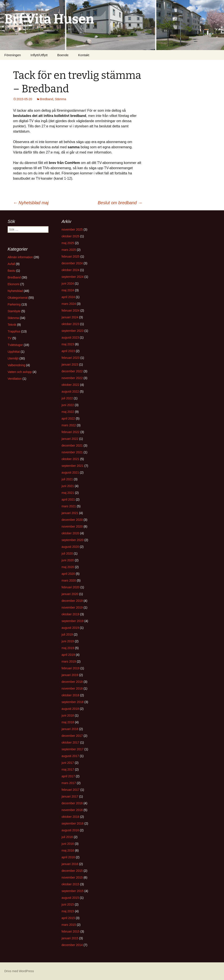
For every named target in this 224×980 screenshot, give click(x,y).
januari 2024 (70, 317)
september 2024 (73, 277)
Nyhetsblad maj (31, 203)
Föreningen (13, 55)
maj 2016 (68, 850)
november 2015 (72, 877)
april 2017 (68, 776)
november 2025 (72, 229)
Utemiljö (13, 358)
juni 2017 (68, 763)
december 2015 (72, 871)
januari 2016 (70, 864)
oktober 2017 (70, 742)
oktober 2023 (70, 324)
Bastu (12, 271)
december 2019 (72, 601)
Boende (63, 55)
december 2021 (72, 445)
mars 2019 (69, 661)
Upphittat (14, 352)
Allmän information (20, 257)
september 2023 (73, 331)
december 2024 (72, 263)
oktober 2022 (70, 385)
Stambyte (14, 311)
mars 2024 (69, 304)
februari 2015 (71, 931)
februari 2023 (71, 358)
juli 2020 (67, 553)
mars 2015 (69, 925)
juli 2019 (67, 634)
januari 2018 (70, 729)
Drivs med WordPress (19, 971)
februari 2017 (71, 790)
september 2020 (73, 540)
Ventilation (15, 379)
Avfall (11, 264)
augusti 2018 (70, 709)
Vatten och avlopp (20, 372)
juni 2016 (68, 844)
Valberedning (16, 365)
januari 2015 (70, 938)
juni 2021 (68, 486)
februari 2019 (71, 668)
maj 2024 (68, 290)
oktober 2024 (70, 270)
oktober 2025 (70, 236)
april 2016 (68, 857)
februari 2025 (71, 256)
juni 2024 (68, 283)
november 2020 (72, 526)
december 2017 (72, 736)
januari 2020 (70, 594)
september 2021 (73, 466)
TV (10, 338)
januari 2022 (70, 439)
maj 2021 (68, 493)
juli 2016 (67, 837)
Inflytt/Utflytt (39, 55)
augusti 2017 (70, 756)
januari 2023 (70, 364)
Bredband (47, 99)
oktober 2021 (70, 459)
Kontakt (84, 55)
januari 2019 (70, 675)
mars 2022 (69, 425)
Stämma (60, 99)
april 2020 (68, 574)
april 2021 (68, 499)
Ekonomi (13, 284)
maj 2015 (68, 911)
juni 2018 (68, 715)
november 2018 (72, 688)
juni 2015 (68, 904)
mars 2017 (69, 783)
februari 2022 (71, 432)
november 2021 (72, 452)
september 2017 (73, 749)
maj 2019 (68, 648)
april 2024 (68, 297)
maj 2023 (68, 344)
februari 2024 (71, 310)
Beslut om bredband (120, 203)
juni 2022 (68, 405)
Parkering (14, 304)
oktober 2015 (70, 884)
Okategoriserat (18, 298)
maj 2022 (68, 412)
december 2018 (72, 682)
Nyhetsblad (15, 291)
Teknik (12, 325)
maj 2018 (68, 722)
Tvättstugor (15, 345)
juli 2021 (67, 479)
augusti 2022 (70, 391)
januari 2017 (70, 796)
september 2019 (73, 621)
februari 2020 (71, 587)
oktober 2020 (70, 533)
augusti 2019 (70, 628)
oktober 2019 (70, 614)
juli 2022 (67, 398)
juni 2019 (68, 641)
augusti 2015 (70, 898)
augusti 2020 (70, 547)
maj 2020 (68, 567)
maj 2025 (68, 243)
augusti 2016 (70, 830)
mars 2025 (69, 250)
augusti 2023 (70, 337)
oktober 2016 (70, 817)
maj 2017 (68, 769)
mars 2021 (69, 506)
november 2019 (72, 607)
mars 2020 (69, 580)
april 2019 (68, 655)
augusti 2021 (70, 472)
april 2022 (68, 418)
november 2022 (72, 378)
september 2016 (73, 823)
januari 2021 (70, 513)
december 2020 (72, 520)
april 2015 (68, 918)
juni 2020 (68, 560)
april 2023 (68, 351)
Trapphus (14, 331)
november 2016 (72, 810)
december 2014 (72, 945)
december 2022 (72, 371)
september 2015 (73, 891)
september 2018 (73, 702)
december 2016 (72, 803)
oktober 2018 (70, 695)
